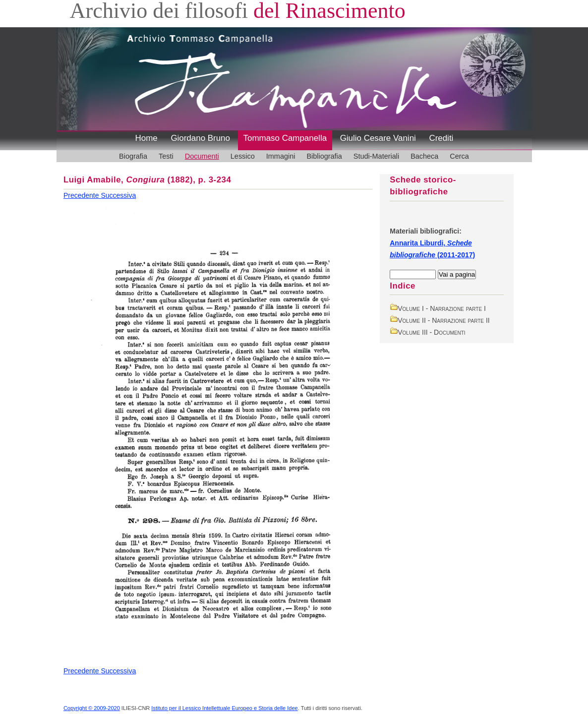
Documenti (202, 156)
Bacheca (424, 156)
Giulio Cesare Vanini (378, 138)
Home (147, 138)
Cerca (459, 156)
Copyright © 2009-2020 (92, 708)
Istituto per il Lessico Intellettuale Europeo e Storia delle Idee (224, 708)
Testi (166, 156)
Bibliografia (324, 156)
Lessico (243, 156)
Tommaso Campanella (285, 138)
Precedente (82, 195)
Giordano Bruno (200, 138)
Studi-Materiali (376, 156)
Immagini (281, 156)
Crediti (441, 138)
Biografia (133, 156)
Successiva (118, 195)
